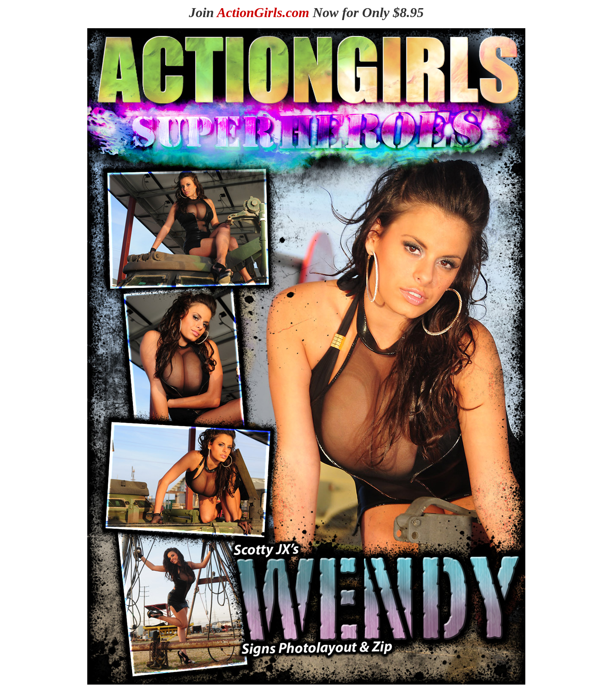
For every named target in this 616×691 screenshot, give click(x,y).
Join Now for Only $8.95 (306, 12)
